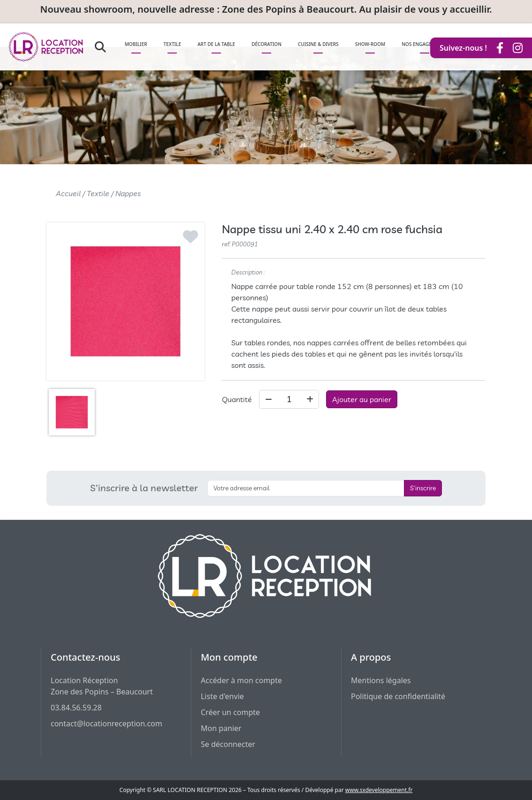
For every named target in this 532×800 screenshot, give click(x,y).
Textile (98, 193)
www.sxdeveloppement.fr (379, 790)
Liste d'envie (222, 696)
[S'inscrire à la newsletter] (306, 488)
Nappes (128, 193)
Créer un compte (230, 712)
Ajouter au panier (362, 399)
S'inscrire (423, 488)
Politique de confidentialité (398, 696)
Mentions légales (381, 680)
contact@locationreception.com (106, 724)
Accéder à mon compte (241, 680)
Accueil (68, 193)
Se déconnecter (228, 744)
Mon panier (221, 728)
